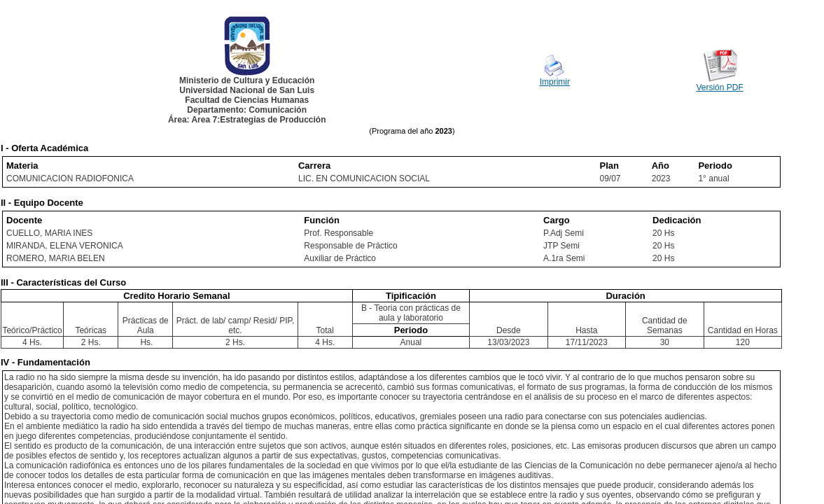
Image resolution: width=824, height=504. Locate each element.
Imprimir (555, 82)
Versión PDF (719, 87)
